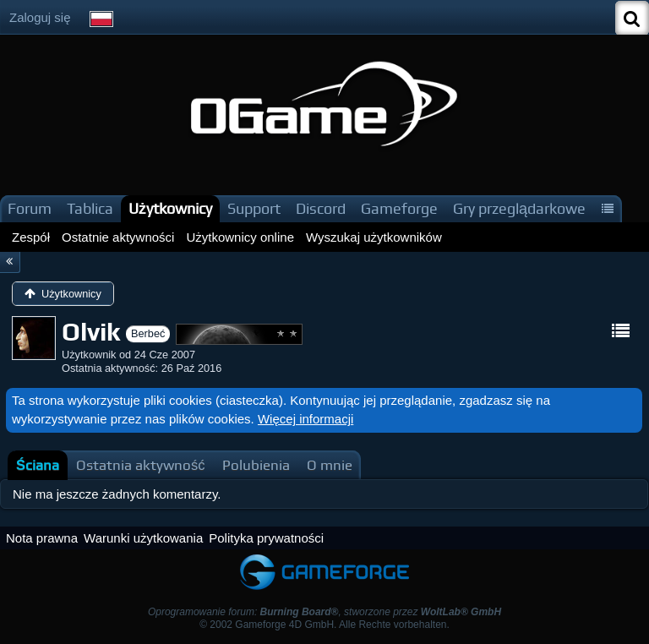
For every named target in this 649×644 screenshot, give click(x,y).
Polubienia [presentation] (256, 465)
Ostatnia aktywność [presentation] (141, 465)
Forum (30, 208)
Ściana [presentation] (38, 465)
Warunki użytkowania (143, 538)
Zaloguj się (40, 17)
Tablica (90, 208)
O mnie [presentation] (330, 465)
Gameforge (399, 208)
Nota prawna (42, 538)
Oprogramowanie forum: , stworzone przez (324, 612)
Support (254, 208)
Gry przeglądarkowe (519, 208)
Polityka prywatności (266, 538)
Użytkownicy (170, 208)
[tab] (38, 465)
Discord (321, 208)
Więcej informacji (305, 419)
